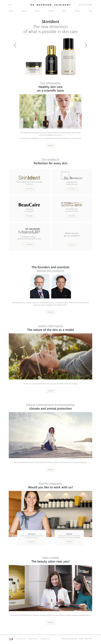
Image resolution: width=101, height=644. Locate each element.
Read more (50, 146)
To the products (29, 189)
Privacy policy (89, 639)
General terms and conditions (69, 639)
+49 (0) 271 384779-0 (33, 639)
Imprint (81, 639)
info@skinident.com (45, 639)
